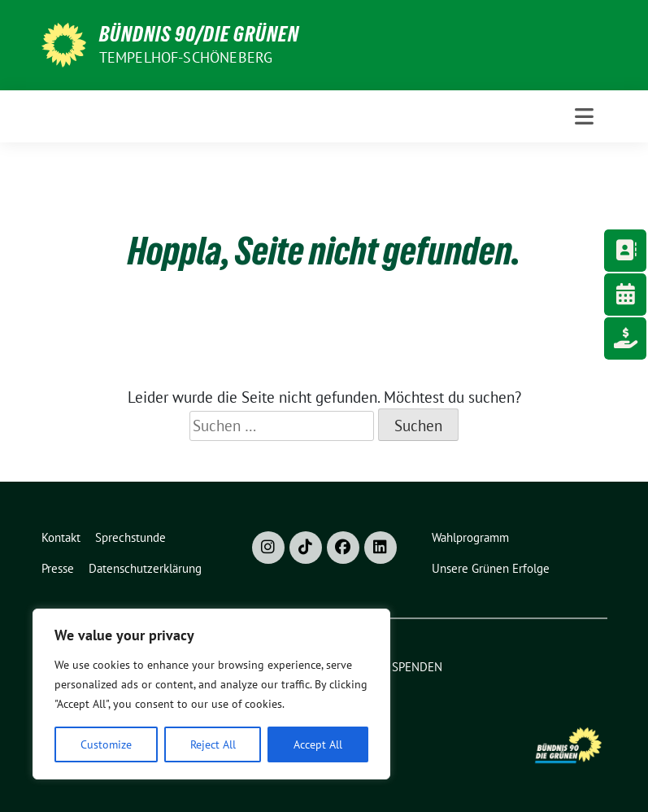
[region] (211, 694)
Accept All (318, 744)
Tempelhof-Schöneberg (186, 57)
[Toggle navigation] (584, 116)
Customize (106, 744)
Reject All (213, 744)
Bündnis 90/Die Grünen (199, 34)
